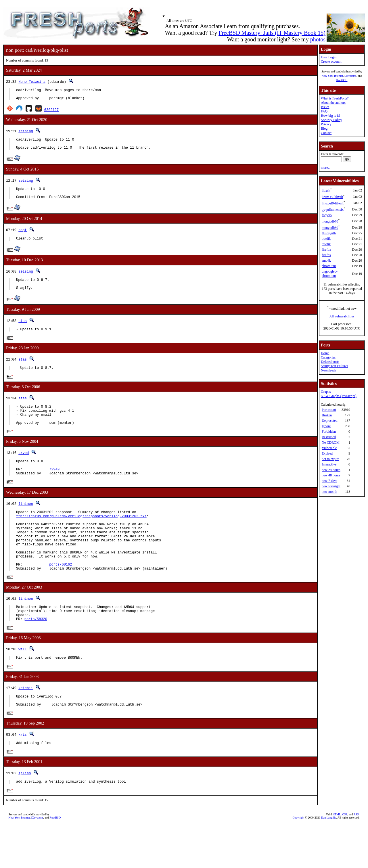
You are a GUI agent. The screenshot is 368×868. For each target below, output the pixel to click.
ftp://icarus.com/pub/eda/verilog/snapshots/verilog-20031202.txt (81, 539)
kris (23, 776)
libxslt (326, 191)
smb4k (326, 260)
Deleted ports (330, 362)
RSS (356, 858)
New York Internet (332, 76)
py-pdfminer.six (333, 210)
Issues (325, 107)
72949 (54, 489)
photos (318, 39)
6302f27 (51, 112)
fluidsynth (329, 233)
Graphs (326, 392)
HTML (337, 858)
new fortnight (331, 486)
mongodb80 (330, 228)
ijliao (25, 816)
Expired (327, 453)
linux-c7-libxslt (332, 197)
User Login (329, 57)
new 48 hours (331, 475)
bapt (23, 238)
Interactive (329, 464)
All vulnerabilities (342, 316)
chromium (329, 266)
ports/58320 (36, 657)
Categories (328, 357)
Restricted (329, 437)
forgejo (327, 215)
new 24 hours (331, 470)
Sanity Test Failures (335, 366)
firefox (326, 250)
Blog (324, 129)
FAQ (324, 111)
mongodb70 (330, 221)
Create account (331, 62)
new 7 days (329, 481)
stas (23, 332)
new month (329, 492)
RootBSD (342, 80)
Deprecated (330, 421)
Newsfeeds (328, 370)
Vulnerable (329, 448)
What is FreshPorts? (335, 98)
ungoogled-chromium (330, 274)
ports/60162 (61, 598)
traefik (326, 239)
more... (326, 168)
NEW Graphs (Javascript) (339, 396)
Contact (326, 133)
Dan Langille (329, 862)
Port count (329, 410)
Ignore (326, 426)
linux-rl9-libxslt (333, 203)
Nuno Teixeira (32, 82)
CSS (345, 858)
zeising (26, 134)
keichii (26, 727)
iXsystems (350, 76)
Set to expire (330, 459)
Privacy (326, 124)
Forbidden (329, 432)
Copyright (299, 862)
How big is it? (331, 116)
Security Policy (331, 120)
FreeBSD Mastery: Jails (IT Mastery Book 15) (272, 33)
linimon (26, 525)
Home (325, 353)
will (23, 687)
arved (24, 471)
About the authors (333, 103)
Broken (327, 415)
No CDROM (331, 442)
